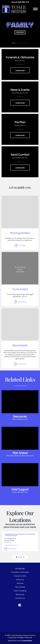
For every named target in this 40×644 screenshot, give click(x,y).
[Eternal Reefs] (20, 324)
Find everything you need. (20, 419)
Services (20, 583)
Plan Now (22, 246)
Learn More (23, 71)
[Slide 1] (14, 43)
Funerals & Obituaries (20, 572)
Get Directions (12, 549)
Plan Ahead (20, 453)
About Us (20, 580)
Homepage (20, 569)
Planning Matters (20, 233)
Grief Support (20, 489)
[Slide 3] (22, 43)
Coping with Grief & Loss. (20, 492)
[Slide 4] (26, 43)
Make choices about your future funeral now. (20, 456)
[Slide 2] (18, 43)
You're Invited (20, 289)
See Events (22, 302)
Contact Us (20, 598)
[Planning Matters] (20, 212)
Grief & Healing (20, 591)
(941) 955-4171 (23, 2)
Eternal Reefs (20, 345)
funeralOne (27, 641)
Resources (20, 416)
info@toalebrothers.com (11, 545)
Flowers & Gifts (20, 576)
